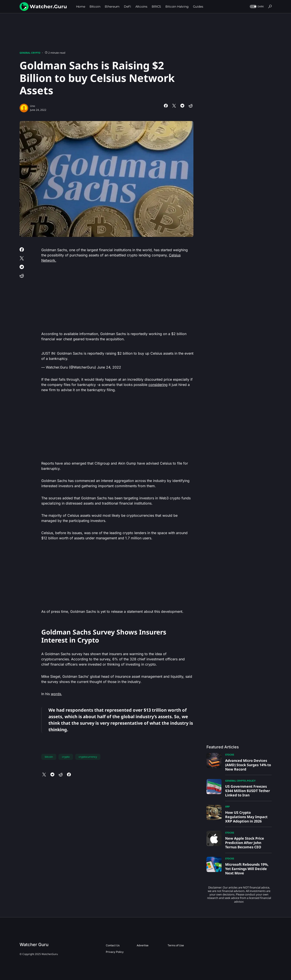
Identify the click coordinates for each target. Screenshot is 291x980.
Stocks (230, 755)
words (56, 694)
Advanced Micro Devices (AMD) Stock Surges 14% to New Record (248, 765)
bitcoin (49, 757)
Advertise (143, 945)
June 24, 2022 (109, 367)
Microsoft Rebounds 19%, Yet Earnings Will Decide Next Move (247, 869)
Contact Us (113, 945)
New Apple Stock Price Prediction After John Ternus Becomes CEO (245, 843)
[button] (256, 7)
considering (158, 385)
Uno (32, 106)
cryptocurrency (88, 757)
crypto (66, 757)
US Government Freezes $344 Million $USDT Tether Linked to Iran (248, 791)
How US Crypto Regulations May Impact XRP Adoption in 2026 (246, 817)
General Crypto (30, 53)
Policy (251, 781)
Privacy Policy (115, 952)
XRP (227, 806)
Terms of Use (176, 945)
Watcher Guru (34, 945)
